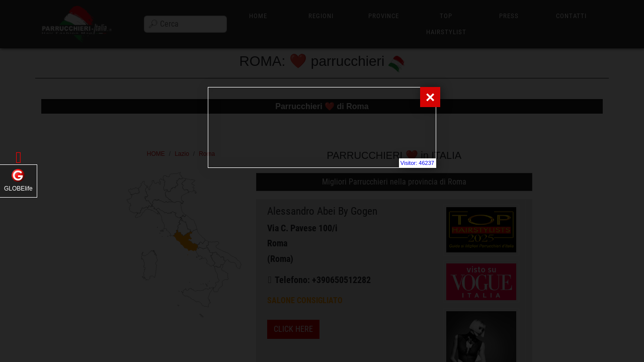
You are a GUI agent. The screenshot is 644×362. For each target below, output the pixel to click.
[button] (19, 157)
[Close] (430, 97)
